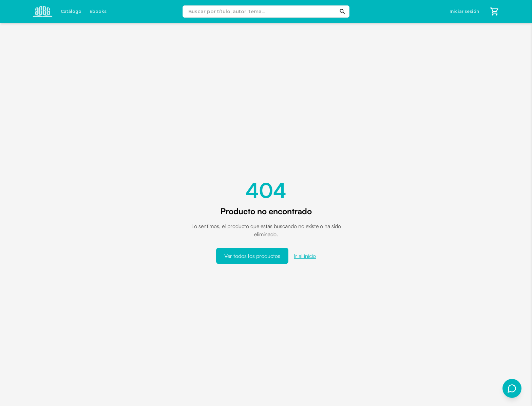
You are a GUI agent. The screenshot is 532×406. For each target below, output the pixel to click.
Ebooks (98, 11)
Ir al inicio (305, 256)
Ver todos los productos (252, 256)
